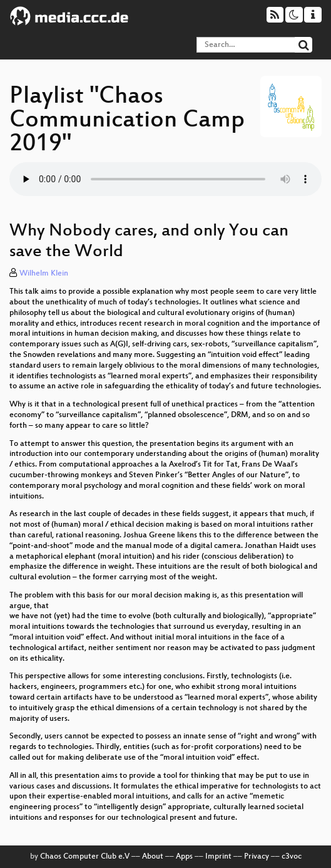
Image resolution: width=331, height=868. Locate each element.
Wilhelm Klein (44, 274)
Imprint (218, 857)
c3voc (292, 857)
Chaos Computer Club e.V (85, 857)
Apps (184, 857)
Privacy (257, 857)
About (153, 857)
